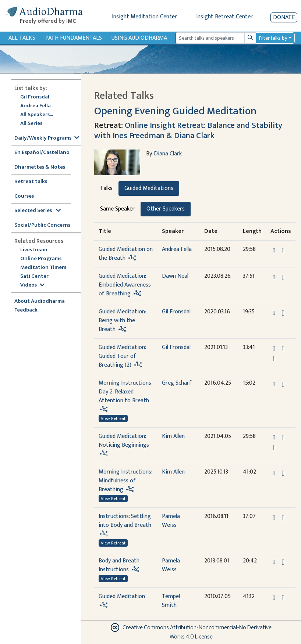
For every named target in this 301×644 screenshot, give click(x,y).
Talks (106, 188)
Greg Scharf (177, 383)
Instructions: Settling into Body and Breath (125, 521)
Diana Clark (168, 154)
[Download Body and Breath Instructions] (283, 562)
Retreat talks (31, 182)
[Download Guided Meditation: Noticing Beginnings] (283, 438)
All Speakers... (37, 115)
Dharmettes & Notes (40, 167)
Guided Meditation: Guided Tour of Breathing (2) (122, 356)
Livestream (34, 250)
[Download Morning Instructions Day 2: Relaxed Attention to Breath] (283, 384)
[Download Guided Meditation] (283, 598)
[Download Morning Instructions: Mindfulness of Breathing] (283, 473)
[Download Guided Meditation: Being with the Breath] (283, 313)
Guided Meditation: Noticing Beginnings (124, 441)
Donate (284, 17)
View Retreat (113, 418)
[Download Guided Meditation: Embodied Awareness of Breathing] (283, 277)
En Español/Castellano (42, 153)
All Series (31, 124)
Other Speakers (166, 209)
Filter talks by (273, 38)
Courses (24, 196)
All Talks (22, 38)
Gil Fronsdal (35, 97)
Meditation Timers (43, 268)
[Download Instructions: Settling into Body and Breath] (283, 518)
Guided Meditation (122, 596)
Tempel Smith (171, 601)
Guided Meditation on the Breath (126, 254)
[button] (275, 250)
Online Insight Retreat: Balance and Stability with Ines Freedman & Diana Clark (188, 130)
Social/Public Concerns (42, 225)
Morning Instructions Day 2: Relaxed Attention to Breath (125, 392)
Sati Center (34, 276)
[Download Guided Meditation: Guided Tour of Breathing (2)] (283, 349)
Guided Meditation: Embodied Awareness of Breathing (125, 285)
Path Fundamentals (74, 38)
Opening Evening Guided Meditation (175, 111)
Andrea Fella (36, 106)
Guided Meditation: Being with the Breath (122, 321)
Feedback (26, 310)
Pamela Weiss (171, 521)
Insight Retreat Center (224, 17)
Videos (32, 285)
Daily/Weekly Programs (47, 138)
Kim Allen (173, 436)
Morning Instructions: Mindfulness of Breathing (125, 481)
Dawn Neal (175, 276)
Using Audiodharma (139, 38)
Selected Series (38, 211)
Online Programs (41, 259)
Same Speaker (117, 209)
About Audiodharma (40, 301)
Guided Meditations (149, 188)
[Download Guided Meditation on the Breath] (283, 251)
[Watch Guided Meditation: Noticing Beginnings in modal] (274, 447)
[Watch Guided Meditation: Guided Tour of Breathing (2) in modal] (274, 359)
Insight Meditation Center (144, 17)
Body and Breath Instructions (119, 565)
